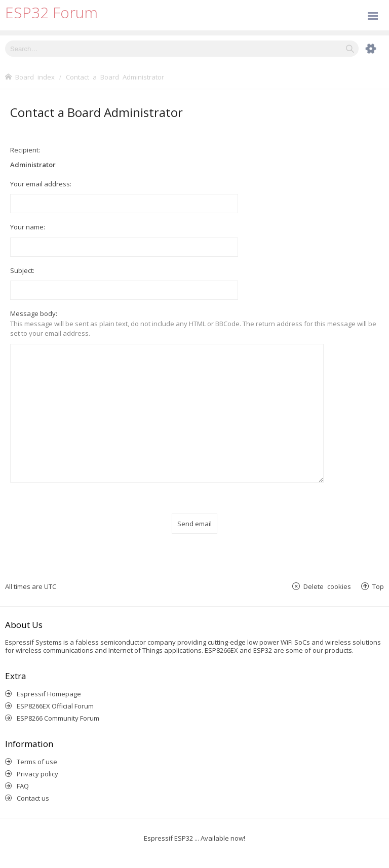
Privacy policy (37, 762)
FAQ (23, 774)
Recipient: (25, 150)
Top (378, 574)
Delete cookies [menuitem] (327, 574)
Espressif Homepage (49, 682)
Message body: (34, 313)
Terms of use (37, 750)
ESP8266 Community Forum (58, 706)
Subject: (22, 270)
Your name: (28, 227)
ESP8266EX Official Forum (55, 694)
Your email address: (41, 184)
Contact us (33, 786)
